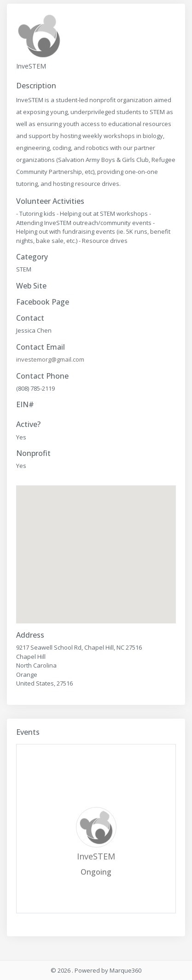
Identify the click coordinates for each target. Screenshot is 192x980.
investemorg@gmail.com (50, 359)
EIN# (25, 405)
